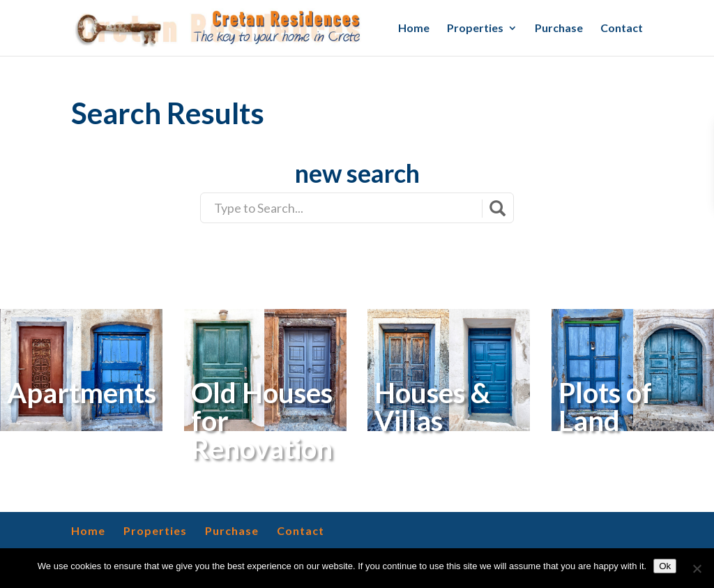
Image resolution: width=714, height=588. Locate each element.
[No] (697, 568)
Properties (475, 29)
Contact (622, 29)
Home (414, 29)
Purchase (559, 29)
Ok (665, 566)
